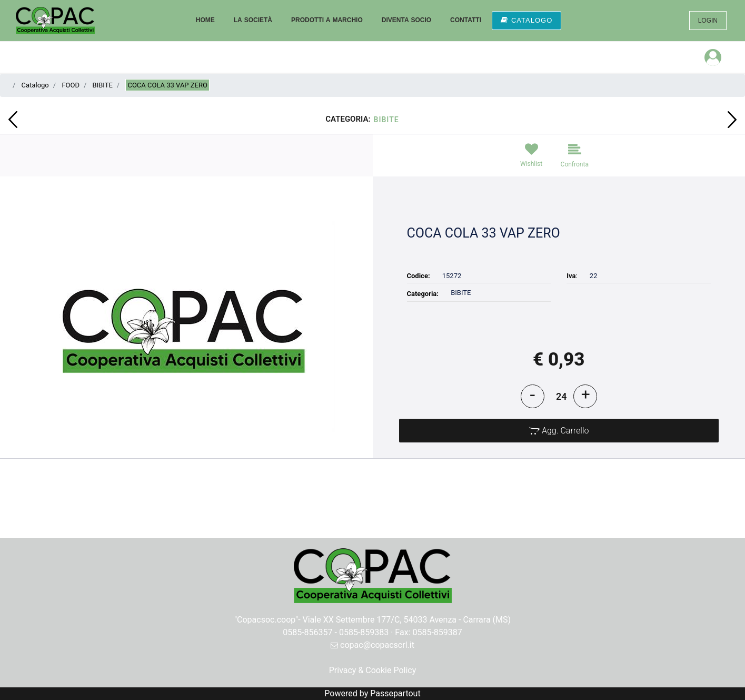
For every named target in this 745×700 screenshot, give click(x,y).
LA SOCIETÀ (253, 20)
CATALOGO (527, 20)
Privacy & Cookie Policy (373, 670)
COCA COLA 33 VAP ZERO (167, 85)
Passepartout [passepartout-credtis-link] (395, 693)
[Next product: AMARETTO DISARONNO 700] (732, 120)
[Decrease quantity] (533, 396)
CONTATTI (466, 20)
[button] (186, 326)
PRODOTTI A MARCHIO (327, 20)
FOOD (71, 85)
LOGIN (708, 21)
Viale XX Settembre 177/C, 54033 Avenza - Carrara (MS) (407, 620)
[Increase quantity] (585, 396)
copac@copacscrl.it (372, 645)
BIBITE (103, 85)
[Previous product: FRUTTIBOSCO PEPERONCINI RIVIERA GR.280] (13, 120)
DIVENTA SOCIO (406, 20)
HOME (205, 20)
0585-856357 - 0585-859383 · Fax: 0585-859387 (372, 632)
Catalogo (35, 85)
